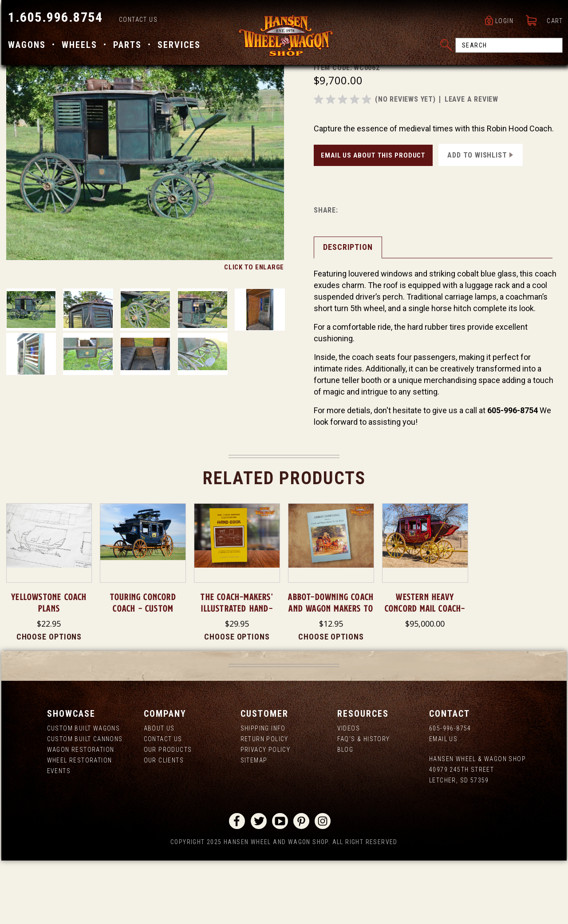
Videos (349, 792)
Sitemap (254, 824)
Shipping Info (263, 792)
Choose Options (49, 700)
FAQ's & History (364, 802)
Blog (345, 813)
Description (348, 310)
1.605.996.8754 (54, 18)
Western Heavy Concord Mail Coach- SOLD (425, 672)
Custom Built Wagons (84, 792)
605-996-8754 (450, 792)
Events (59, 834)
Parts (126, 46)
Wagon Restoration (81, 813)
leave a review (471, 163)
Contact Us (137, 20)
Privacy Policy (266, 813)
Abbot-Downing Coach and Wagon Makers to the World (331, 672)
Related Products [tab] (284, 542)
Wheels (78, 46)
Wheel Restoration (80, 824)
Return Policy (264, 802)
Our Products (168, 813)
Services (178, 46)
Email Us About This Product (373, 219)
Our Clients (164, 824)
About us (159, 792)
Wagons (26, 46)
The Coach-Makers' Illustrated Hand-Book (237, 672)
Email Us (443, 802)
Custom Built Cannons (85, 802)
